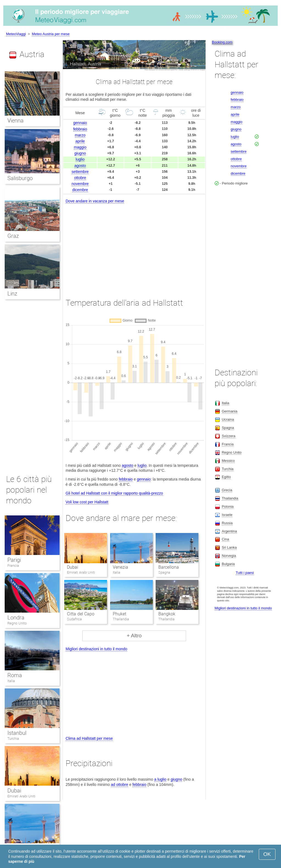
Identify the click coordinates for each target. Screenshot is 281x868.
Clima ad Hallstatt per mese (89, 738)
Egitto (226, 477)
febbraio (80, 129)
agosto (80, 166)
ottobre (80, 178)
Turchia (13, 739)
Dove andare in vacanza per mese (95, 201)
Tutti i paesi (245, 573)
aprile (80, 141)
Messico (228, 461)
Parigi (14, 560)
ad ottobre (120, 785)
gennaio (80, 123)
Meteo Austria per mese (51, 34)
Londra (16, 618)
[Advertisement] (134, 246)
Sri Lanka (229, 547)
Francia (13, 566)
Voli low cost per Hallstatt (87, 502)
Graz (13, 236)
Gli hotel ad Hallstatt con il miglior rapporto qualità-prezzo (114, 493)
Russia (227, 523)
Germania (230, 411)
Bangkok (167, 614)
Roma (15, 675)
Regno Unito (17, 623)
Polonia (228, 506)
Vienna (16, 121)
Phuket (120, 614)
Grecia (227, 490)
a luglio (160, 779)
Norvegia (229, 556)
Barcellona (169, 567)
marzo (80, 135)
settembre (80, 172)
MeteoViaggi (16, 34)
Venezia (120, 567)
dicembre (80, 190)
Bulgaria (228, 564)
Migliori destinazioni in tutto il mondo (96, 649)
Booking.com (222, 42)
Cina (225, 539)
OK (267, 854)
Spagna (228, 428)
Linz (12, 294)
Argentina (229, 531)
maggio (80, 147)
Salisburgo (20, 178)
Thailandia (230, 498)
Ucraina (228, 419)
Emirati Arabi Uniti (21, 796)
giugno (80, 153)
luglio (80, 159)
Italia (11, 681)
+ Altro (134, 636)
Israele (227, 515)
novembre (80, 184)
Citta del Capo (81, 614)
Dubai (73, 567)
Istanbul (17, 733)
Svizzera (229, 436)
